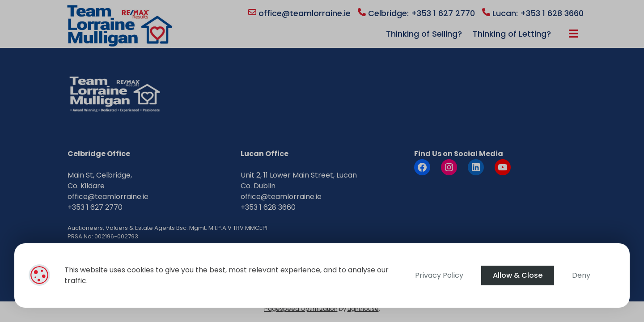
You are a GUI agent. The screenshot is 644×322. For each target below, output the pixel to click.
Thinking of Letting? (512, 34)
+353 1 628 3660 (268, 207)
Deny (581, 275)
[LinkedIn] (476, 167)
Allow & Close (518, 275)
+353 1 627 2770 (95, 207)
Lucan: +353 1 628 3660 (533, 13)
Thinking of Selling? (424, 34)
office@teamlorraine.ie (299, 13)
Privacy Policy (439, 275)
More (574, 34)
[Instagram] (449, 167)
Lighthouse (363, 309)
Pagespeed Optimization (301, 309)
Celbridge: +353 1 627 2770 (416, 13)
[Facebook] (422, 167)
